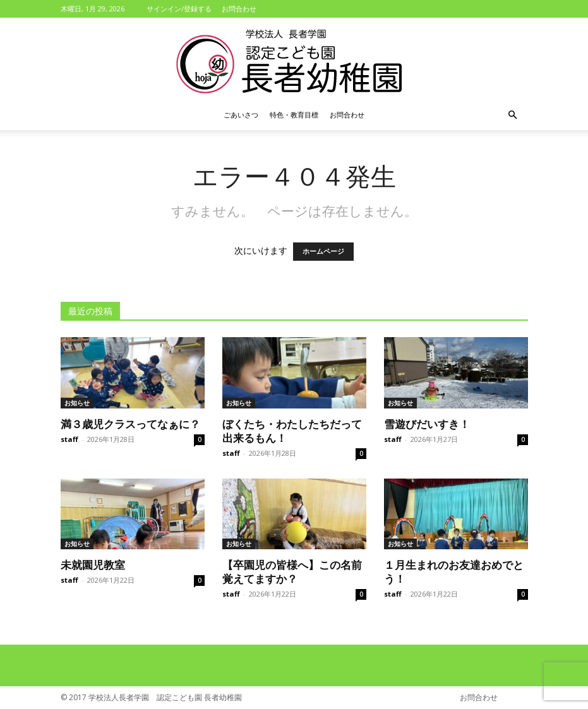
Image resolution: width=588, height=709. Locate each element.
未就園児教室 (93, 564)
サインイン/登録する (179, 9)
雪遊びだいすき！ (427, 424)
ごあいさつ (241, 115)
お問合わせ (239, 9)
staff (69, 439)
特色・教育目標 (294, 115)
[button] (513, 115)
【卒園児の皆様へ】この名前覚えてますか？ (292, 571)
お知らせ (77, 403)
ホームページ (323, 252)
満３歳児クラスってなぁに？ (130, 424)
